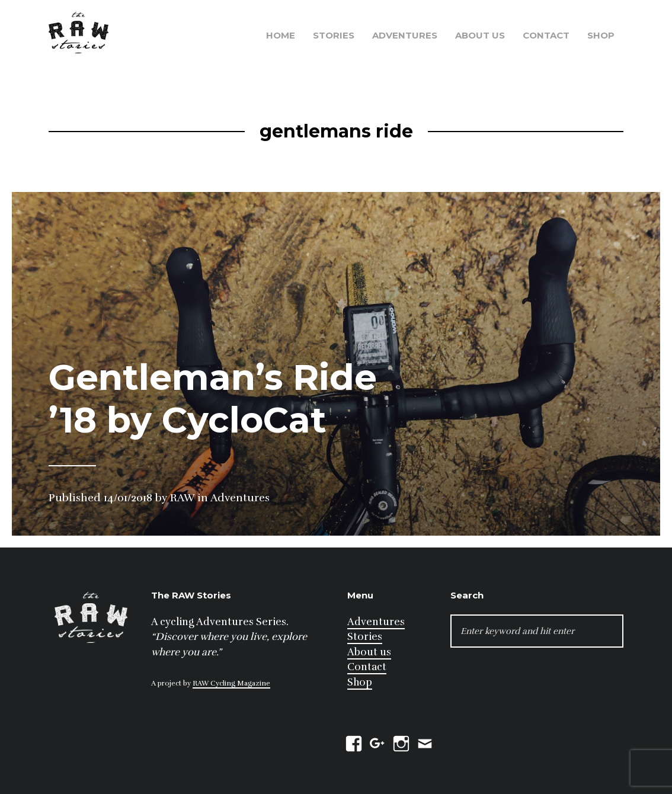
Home (281, 35)
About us (480, 35)
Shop (601, 35)
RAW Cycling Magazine (231, 683)
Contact (546, 35)
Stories (334, 35)
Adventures (405, 35)
